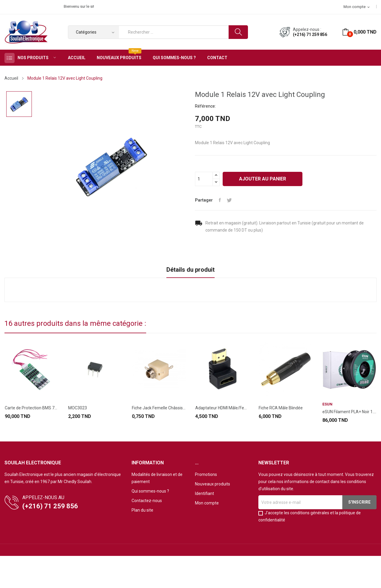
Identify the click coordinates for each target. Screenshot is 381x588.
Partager (220, 200)
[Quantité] (204, 179)
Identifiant (204, 493)
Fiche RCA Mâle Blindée (281, 408)
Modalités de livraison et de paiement (157, 478)
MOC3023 (78, 408)
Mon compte (207, 503)
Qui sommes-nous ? (150, 491)
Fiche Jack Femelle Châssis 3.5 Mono (159, 408)
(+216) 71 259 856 (310, 34)
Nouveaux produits (213, 484)
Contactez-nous (147, 501)
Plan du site (142, 510)
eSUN (327, 404)
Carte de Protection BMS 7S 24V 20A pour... (32, 408)
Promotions (206, 474)
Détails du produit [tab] (190, 270)
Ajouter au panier (263, 179)
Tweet (229, 200)
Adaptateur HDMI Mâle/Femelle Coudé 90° (222, 408)
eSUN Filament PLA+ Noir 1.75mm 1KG (349, 412)
